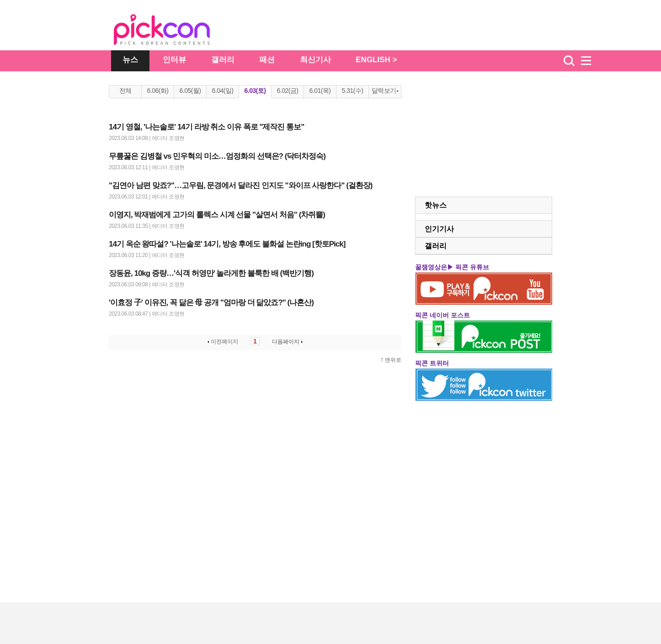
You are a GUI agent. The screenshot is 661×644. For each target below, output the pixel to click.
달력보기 (385, 91)
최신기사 (315, 60)
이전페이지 (222, 342)
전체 (125, 91)
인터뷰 (174, 60)
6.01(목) (320, 91)
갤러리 (223, 60)
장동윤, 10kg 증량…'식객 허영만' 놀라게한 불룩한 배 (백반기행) (211, 273)
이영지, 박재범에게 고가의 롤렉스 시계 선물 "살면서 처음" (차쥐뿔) (217, 215)
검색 (569, 61)
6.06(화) (157, 91)
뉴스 (130, 60)
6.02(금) (287, 91)
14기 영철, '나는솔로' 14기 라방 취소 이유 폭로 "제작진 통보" (206, 127)
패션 (267, 60)
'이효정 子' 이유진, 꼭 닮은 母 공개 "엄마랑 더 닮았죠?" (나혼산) (211, 303)
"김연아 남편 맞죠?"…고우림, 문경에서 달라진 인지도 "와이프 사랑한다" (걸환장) (240, 185)
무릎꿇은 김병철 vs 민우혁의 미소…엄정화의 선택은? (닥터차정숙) (217, 156)
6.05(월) (190, 91)
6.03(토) (255, 91)
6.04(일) (222, 91)
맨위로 (393, 360)
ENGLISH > (376, 60)
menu (590, 61)
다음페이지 (288, 342)
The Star (176, 31)
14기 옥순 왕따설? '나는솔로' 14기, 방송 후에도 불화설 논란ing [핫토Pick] (227, 244)
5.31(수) (352, 91)
